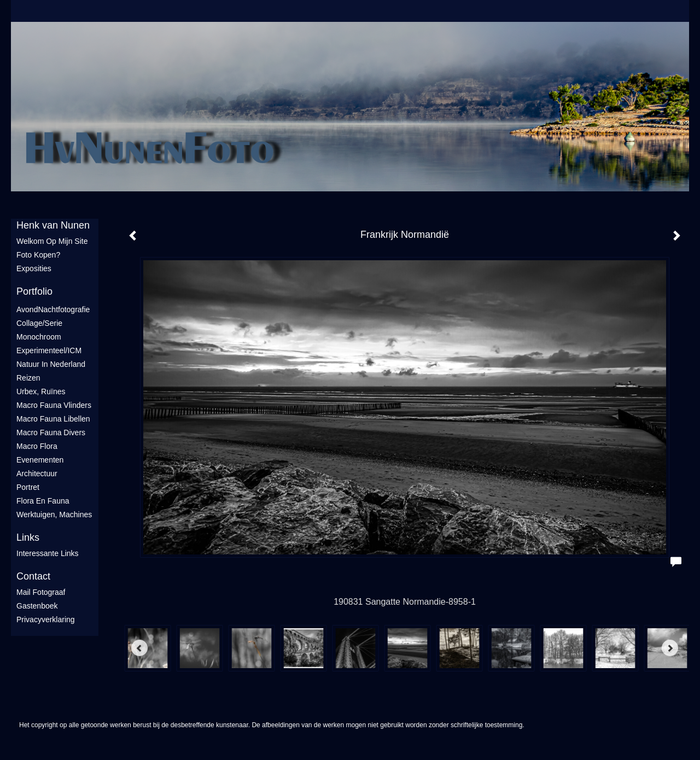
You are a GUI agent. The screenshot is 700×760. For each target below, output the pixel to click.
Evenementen (40, 460)
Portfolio (34, 291)
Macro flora (37, 446)
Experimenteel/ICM (49, 350)
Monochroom (39, 337)
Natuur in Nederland (51, 364)
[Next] (670, 648)
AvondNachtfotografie (53, 309)
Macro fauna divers (51, 432)
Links (28, 537)
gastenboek (37, 606)
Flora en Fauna (43, 501)
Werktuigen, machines (54, 515)
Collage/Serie (39, 323)
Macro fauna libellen (53, 419)
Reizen (28, 378)
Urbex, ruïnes (41, 391)
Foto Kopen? (38, 255)
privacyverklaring (46, 619)
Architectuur (37, 473)
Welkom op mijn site (52, 241)
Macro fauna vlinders (54, 405)
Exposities (34, 268)
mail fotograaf (41, 592)
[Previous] (139, 648)
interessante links (48, 553)
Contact (33, 576)
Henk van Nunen (53, 225)
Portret (28, 487)
